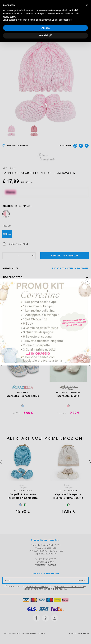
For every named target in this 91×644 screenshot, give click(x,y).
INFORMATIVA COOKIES (34, 633)
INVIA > (81, 580)
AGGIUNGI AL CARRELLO (64, 256)
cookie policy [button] (9, 17)
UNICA (7, 234)
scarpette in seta (68, 396)
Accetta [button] (46, 28)
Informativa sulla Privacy (37, 587)
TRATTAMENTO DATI (12, 633)
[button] (87, 5)
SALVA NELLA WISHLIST (15, 146)
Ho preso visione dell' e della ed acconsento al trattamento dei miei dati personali (45, 588)
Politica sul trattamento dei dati (70, 587)
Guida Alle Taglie (19, 244)
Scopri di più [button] (46, 35)
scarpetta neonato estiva (23, 396)
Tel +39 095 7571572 (45, 559)
